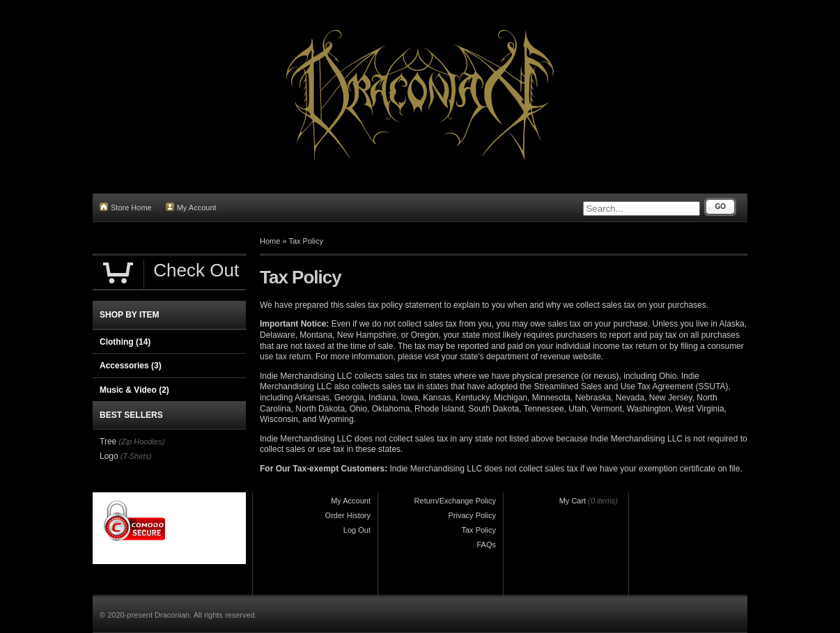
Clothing (125, 342)
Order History (348, 515)
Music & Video (134, 390)
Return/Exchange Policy (455, 501)
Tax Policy (306, 241)
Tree (108, 441)
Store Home (126, 207)
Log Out (357, 530)
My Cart (573, 501)
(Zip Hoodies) (141, 441)
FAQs (486, 545)
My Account (191, 207)
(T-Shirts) (136, 456)
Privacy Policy (472, 515)
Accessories (131, 366)
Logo (109, 456)
